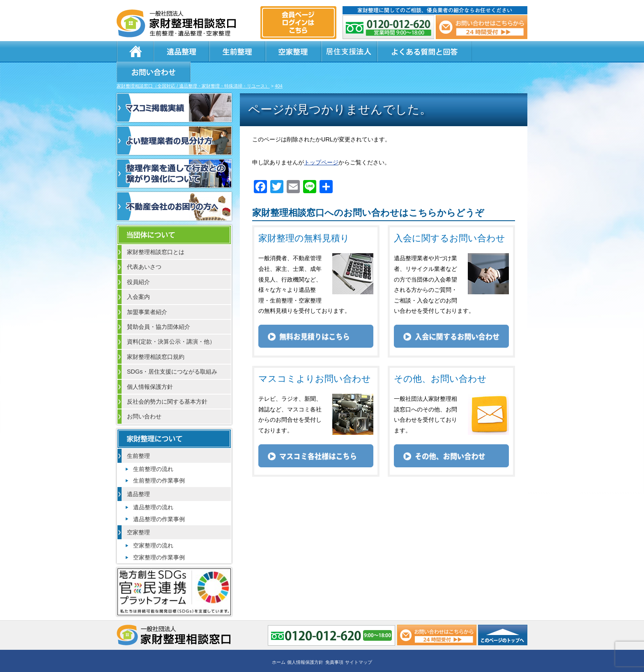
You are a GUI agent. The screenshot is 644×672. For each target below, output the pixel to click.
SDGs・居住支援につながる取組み (172, 352)
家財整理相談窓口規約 (156, 337)
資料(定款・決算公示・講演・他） (171, 322)
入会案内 (138, 277)
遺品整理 (178, 51)
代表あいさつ (144, 247)
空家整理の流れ (153, 526)
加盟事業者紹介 (147, 292)
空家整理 (277, 51)
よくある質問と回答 (400, 51)
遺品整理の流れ (153, 487)
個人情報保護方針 (150, 367)
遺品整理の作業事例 (159, 499)
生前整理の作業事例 (159, 461)
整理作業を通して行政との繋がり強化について (174, 154)
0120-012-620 (389, 27)
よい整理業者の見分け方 (174, 121)
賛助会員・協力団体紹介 (159, 307)
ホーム (135, 51)
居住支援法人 (326, 51)
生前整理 (228, 51)
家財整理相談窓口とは (156, 232)
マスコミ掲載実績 (174, 88)
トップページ (321, 143)
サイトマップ (359, 642)
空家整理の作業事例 (159, 538)
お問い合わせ (487, 51)
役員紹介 (138, 262)
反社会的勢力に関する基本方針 (167, 382)
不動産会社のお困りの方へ (174, 187)
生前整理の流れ (153, 449)
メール (481, 27)
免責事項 (334, 642)
